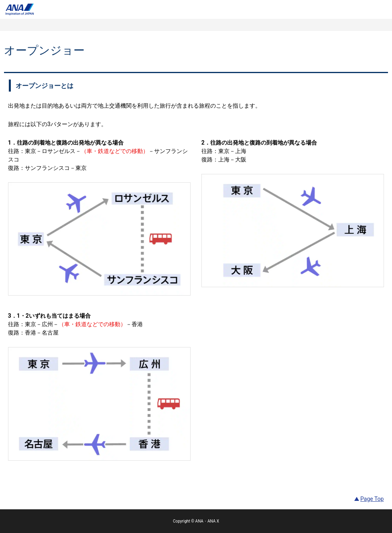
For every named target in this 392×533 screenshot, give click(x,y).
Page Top (372, 499)
